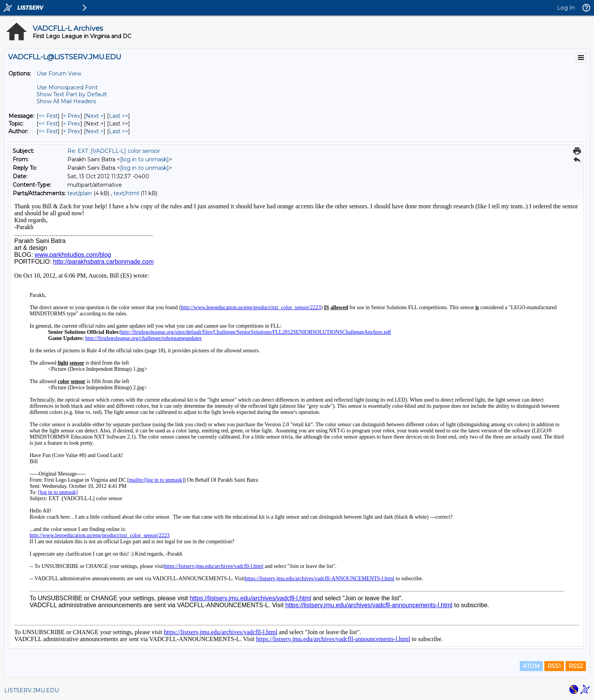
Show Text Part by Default (72, 94)
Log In (566, 8)
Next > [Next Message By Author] (95, 131)
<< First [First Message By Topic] (48, 124)
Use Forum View (59, 74)
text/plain (80, 193)
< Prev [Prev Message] (72, 116)
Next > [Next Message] (95, 116)
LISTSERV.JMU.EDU (32, 690)
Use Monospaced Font (67, 87)
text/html (126, 193)
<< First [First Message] (48, 116)
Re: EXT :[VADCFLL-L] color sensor (114, 151)
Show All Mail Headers (66, 101)
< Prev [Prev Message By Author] (72, 131)
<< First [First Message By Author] (48, 131)
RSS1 (554, 666)
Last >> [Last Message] (118, 116)
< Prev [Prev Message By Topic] (72, 124)
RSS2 (576, 666)
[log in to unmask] (144, 159)
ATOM (531, 666)
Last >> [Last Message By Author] (118, 131)
